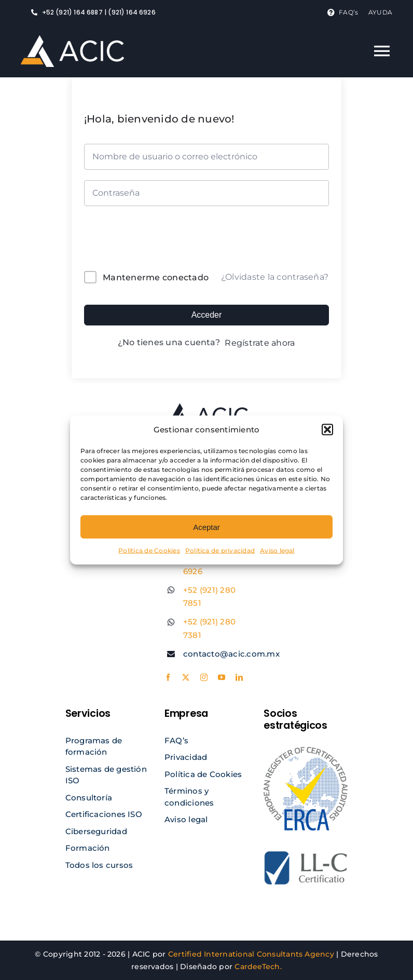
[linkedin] (239, 677)
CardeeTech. (258, 967)
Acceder (207, 315)
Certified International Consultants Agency (251, 954)
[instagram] (204, 677)
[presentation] (154, 241)
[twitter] (186, 677)
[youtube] (222, 677)
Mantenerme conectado (156, 277)
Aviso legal (277, 550)
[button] (327, 430)
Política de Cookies (149, 550)
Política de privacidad (220, 550)
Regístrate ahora (260, 343)
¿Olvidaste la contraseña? (275, 277)
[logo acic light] (73, 39)
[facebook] (168, 677)
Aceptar (206, 527)
